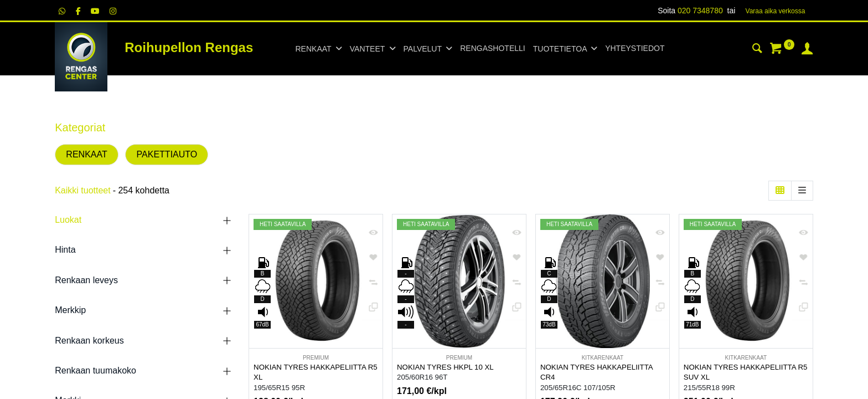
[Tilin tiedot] (807, 50)
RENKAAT (86, 154)
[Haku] (757, 50)
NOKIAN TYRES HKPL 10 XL (445, 367)
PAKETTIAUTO (167, 154)
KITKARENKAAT (603, 358)
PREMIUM (316, 358)
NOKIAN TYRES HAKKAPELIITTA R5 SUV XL (746, 372)
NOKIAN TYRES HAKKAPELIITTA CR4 (596, 372)
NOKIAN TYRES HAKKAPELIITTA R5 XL (316, 372)
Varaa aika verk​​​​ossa (776, 11)
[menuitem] (492, 49)
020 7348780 (700, 11)
